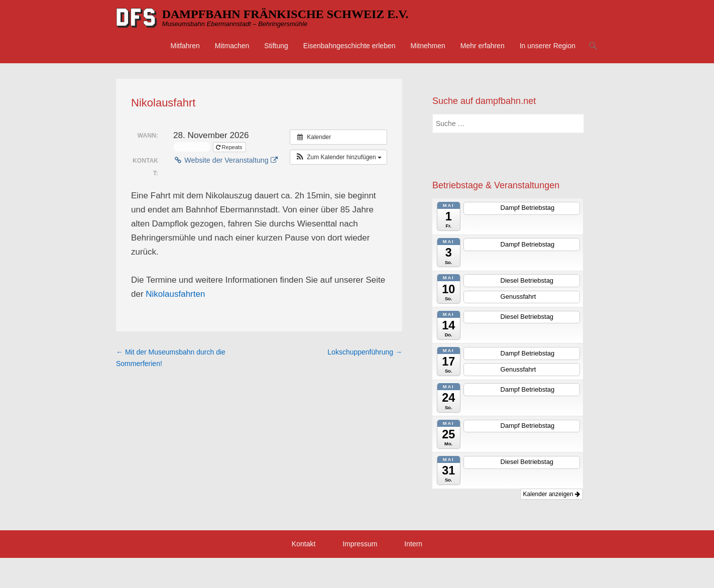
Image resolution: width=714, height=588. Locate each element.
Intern (413, 544)
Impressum (360, 544)
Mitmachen (232, 46)
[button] (338, 157)
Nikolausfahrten (175, 294)
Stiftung (276, 46)
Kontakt (304, 544)
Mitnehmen (428, 46)
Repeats (230, 147)
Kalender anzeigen (552, 494)
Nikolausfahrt (163, 103)
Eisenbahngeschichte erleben (349, 46)
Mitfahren (185, 46)
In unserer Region (548, 46)
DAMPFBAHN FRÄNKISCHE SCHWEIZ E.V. (285, 14)
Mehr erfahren (483, 46)
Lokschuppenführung (365, 352)
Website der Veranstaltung (225, 160)
